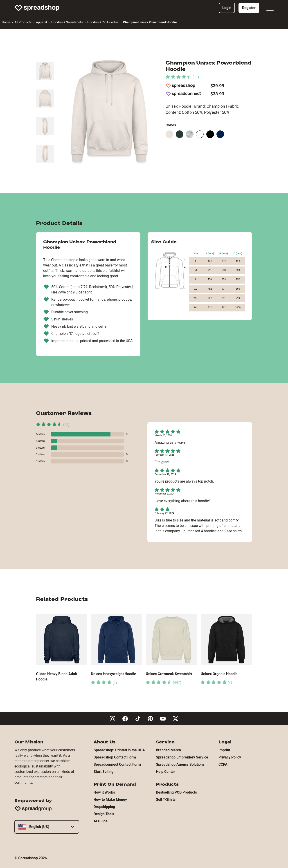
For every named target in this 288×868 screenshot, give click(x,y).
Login (227, 8)
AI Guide (101, 821)
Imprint (224, 750)
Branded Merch (168, 750)
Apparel (41, 22)
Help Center (165, 772)
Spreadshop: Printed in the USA (119, 750)
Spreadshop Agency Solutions (180, 764)
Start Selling (103, 772)
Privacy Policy (230, 757)
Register (249, 8)
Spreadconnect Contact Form (117, 764)
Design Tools (104, 814)
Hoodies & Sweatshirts (67, 22)
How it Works (104, 792)
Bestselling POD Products (176, 792)
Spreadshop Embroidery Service (182, 757)
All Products (23, 22)
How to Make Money (110, 800)
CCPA (223, 764)
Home (6, 22)
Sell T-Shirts (166, 800)
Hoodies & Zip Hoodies (103, 22)
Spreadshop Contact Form (115, 757)
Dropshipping (104, 807)
